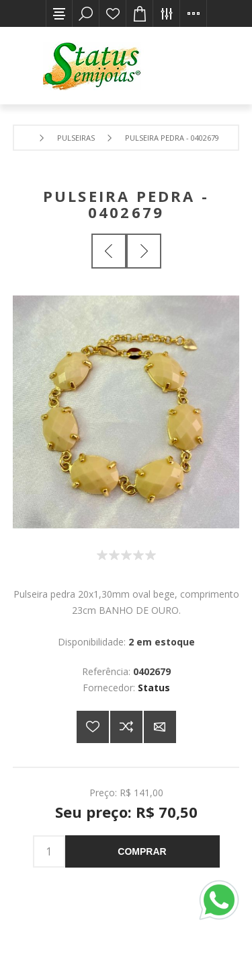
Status (154, 688)
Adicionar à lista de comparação (126, 727)
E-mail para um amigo (160, 727)
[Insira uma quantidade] (49, 851)
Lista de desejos (113, 13)
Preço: (103, 792)
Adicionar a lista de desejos (93, 727)
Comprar (142, 851)
